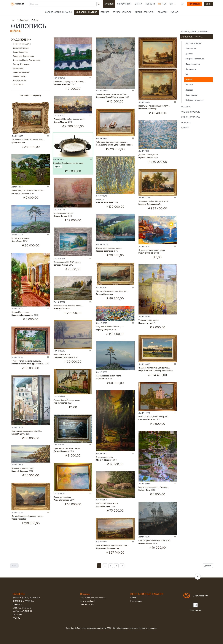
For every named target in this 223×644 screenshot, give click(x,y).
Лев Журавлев (31, 80)
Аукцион (109, 4)
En (165, 4)
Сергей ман (31, 68)
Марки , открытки (145, 12)
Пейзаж (189, 80)
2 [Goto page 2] (105, 566)
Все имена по (31, 95)
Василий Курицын (31, 48)
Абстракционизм (193, 43)
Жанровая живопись (195, 59)
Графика (189, 54)
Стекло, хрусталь (122, 12)
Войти (209, 4)
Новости (150, 4)
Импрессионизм (193, 64)
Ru (160, 4)
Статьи (138, 4)
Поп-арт (189, 85)
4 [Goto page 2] (116, 566)
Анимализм (191, 49)
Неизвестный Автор (31, 44)
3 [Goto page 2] (111, 566)
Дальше (208, 566)
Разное (174, 12)
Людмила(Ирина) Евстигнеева (31, 60)
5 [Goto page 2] (122, 566)
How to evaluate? (88, 601)
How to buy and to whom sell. (94, 598)
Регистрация (195, 4)
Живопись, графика (87, 12)
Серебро (105, 12)
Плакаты (162, 12)
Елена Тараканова (31, 72)
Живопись (23, 20)
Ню (187, 74)
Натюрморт (191, 69)
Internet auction (87, 604)
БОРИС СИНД (31, 76)
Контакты (196, 610)
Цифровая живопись (195, 100)
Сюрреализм (191, 95)
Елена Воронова (31, 52)
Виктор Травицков (31, 64)
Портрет (189, 90)
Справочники (124, 4)
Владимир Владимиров (31, 56)
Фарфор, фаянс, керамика (59, 12)
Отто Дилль (31, 84)
